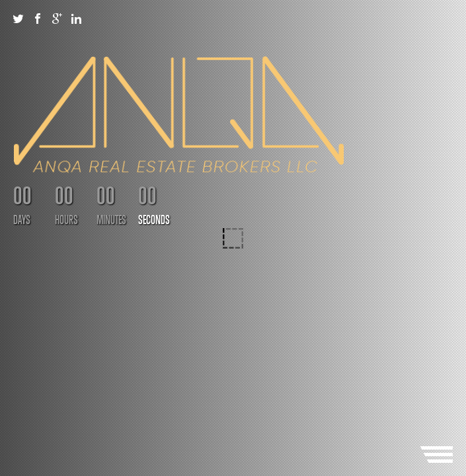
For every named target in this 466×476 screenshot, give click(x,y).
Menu (436, 455)
